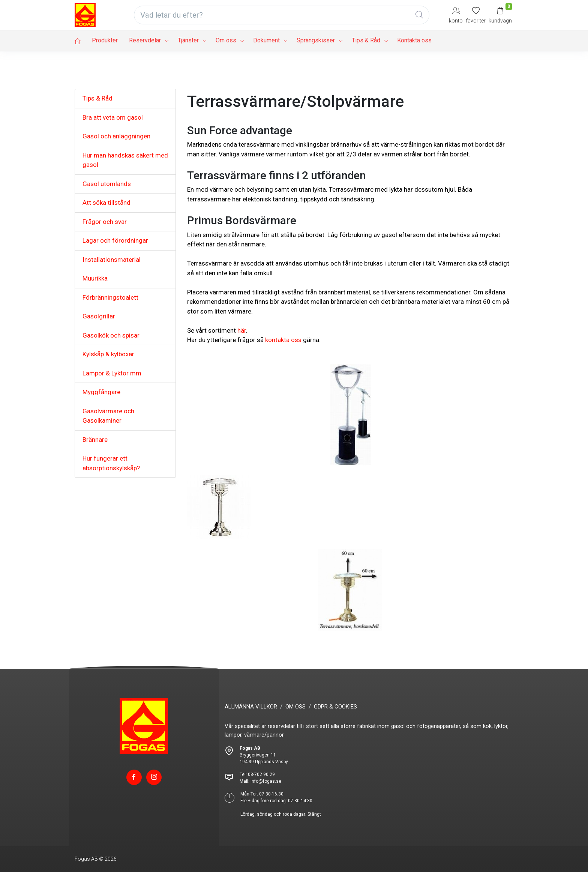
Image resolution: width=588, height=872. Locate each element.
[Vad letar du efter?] (282, 15)
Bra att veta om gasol (113, 117)
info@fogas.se (266, 781)
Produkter (105, 40)
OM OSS (295, 707)
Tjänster (188, 40)
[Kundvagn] (500, 15)
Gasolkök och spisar (111, 335)
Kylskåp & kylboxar (108, 354)
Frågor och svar (105, 222)
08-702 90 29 (261, 774)
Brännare (95, 440)
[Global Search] (419, 15)
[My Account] (456, 15)
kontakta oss (283, 340)
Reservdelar (145, 40)
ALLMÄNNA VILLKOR (251, 707)
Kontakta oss (414, 40)
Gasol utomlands (107, 184)
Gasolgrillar (99, 316)
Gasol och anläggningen (116, 136)
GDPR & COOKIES (335, 707)
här (242, 330)
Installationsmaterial (112, 260)
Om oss (226, 40)
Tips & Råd (366, 40)
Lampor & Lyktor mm (112, 373)
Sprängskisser (316, 40)
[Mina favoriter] (476, 15)
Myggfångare (101, 392)
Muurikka (95, 278)
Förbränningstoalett (110, 297)
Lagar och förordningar (115, 240)
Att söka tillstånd (106, 203)
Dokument (266, 40)
